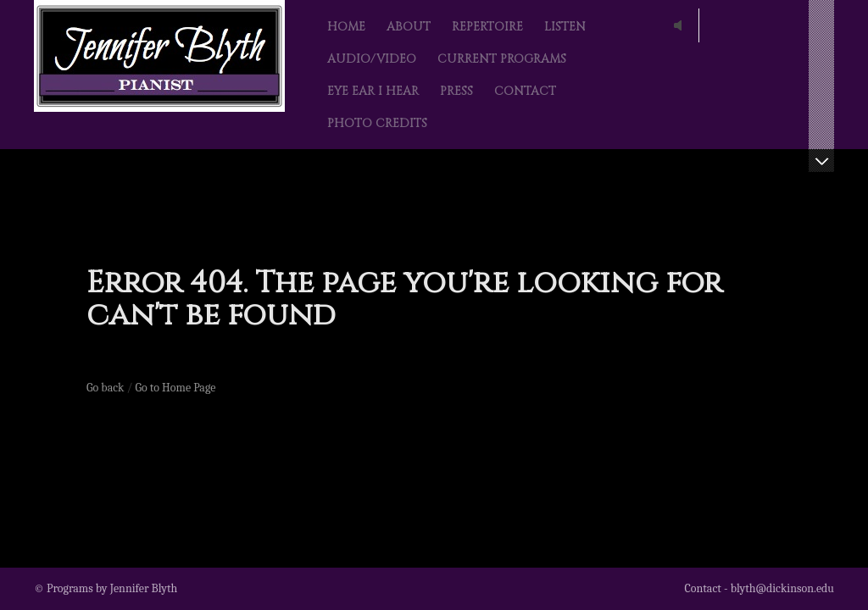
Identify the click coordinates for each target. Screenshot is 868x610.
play (682, 25)
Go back (105, 388)
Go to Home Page (176, 388)
